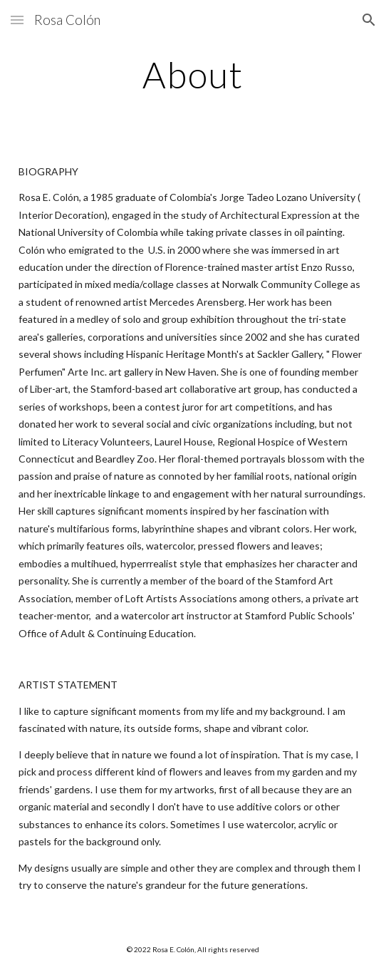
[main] (193, 75)
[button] (17, 20)
